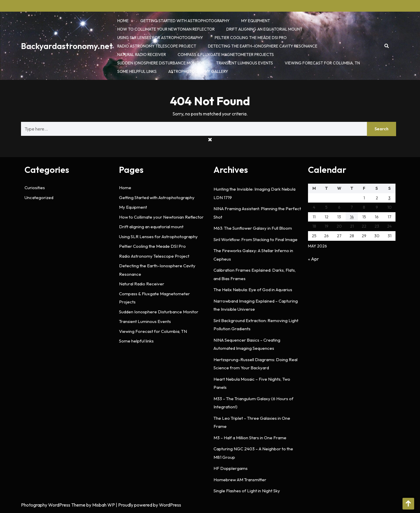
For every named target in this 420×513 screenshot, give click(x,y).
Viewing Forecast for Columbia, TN (322, 63)
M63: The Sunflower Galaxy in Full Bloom (253, 228)
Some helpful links (137, 71)
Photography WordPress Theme (53, 505)
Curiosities (35, 188)
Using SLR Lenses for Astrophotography (160, 38)
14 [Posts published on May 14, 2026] (352, 217)
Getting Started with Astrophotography (185, 21)
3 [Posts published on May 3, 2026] (389, 198)
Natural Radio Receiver (142, 55)
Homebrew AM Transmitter (240, 480)
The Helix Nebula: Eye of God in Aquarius (253, 290)
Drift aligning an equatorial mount (264, 29)
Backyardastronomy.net (67, 46)
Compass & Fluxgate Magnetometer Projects (226, 55)
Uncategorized (39, 197)
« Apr (313, 259)
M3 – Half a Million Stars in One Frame (250, 438)
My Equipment (256, 21)
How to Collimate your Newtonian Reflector (166, 29)
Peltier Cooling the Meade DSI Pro (251, 38)
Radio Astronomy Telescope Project (157, 46)
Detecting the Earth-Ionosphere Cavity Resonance (263, 46)
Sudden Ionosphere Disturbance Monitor (161, 63)
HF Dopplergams (231, 468)
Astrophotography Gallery (198, 71)
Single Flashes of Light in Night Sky (247, 491)
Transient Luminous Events (245, 63)
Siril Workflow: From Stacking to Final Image (256, 239)
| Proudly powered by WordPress (148, 505)
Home (123, 21)
